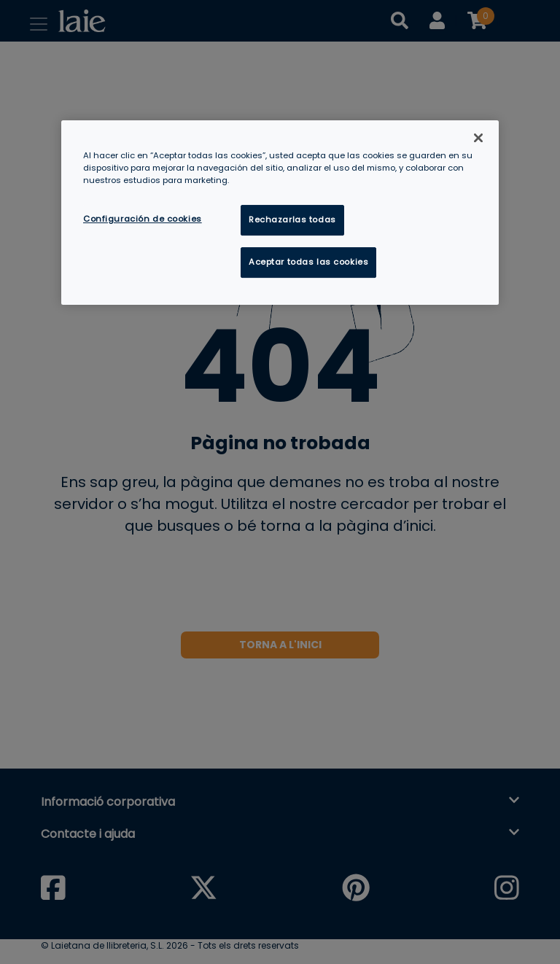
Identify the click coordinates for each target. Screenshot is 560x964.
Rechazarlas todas (292, 220)
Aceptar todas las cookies (308, 263)
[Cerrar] (478, 138)
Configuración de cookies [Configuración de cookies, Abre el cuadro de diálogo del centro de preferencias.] (143, 219)
